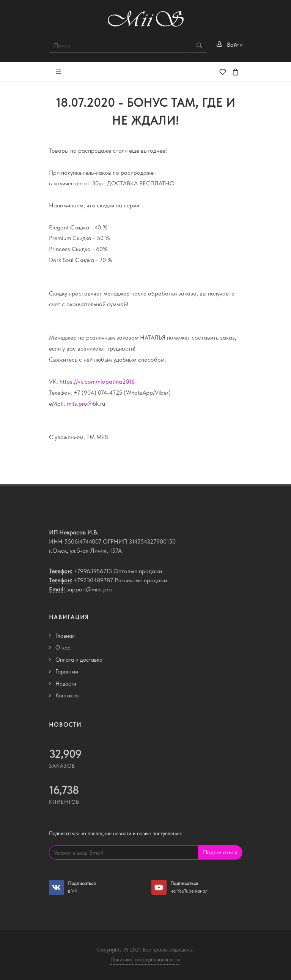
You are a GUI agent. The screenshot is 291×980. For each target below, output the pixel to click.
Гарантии (67, 672)
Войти (235, 45)
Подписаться (220, 852)
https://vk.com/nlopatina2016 (97, 382)
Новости (66, 684)
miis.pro (77, 404)
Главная (65, 636)
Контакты (67, 695)
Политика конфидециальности (145, 959)
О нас (63, 648)
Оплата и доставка (79, 660)
